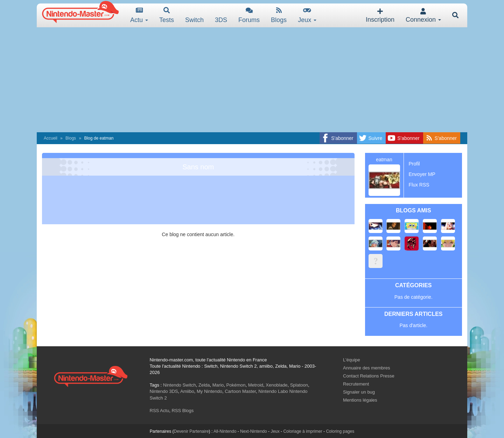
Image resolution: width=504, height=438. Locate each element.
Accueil (51, 138)
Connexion (423, 16)
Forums (249, 15)
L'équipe (352, 360)
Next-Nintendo (254, 431)
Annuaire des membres (366, 368)
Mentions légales (360, 400)
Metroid (256, 385)
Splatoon (299, 385)
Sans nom (198, 167)
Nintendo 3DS (164, 391)
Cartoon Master (240, 391)
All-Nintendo (225, 431)
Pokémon (236, 385)
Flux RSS (419, 185)
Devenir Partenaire (191, 431)
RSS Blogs (183, 411)
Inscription (380, 16)
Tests (167, 15)
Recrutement (356, 384)
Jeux (307, 15)
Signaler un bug (359, 392)
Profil (414, 164)
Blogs (279, 15)
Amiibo (187, 391)
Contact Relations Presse (369, 376)
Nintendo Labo (273, 391)
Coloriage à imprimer (303, 431)
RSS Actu (160, 411)
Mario (218, 385)
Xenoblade (276, 385)
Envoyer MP (422, 174)
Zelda (204, 385)
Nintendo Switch (180, 385)
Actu (139, 15)
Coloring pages (340, 431)
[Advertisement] (252, 80)
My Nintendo (209, 391)
